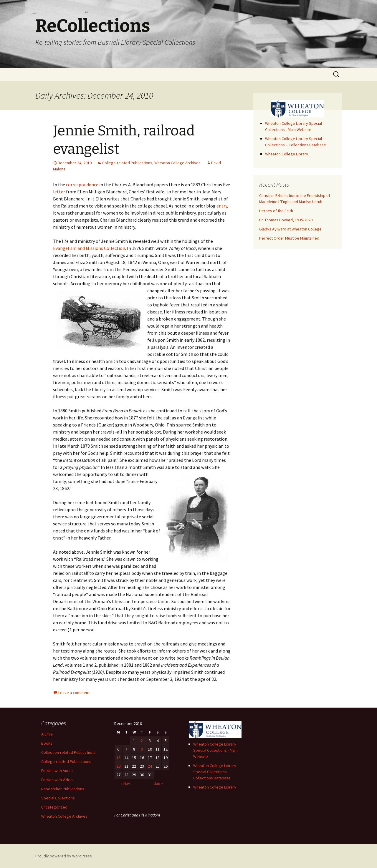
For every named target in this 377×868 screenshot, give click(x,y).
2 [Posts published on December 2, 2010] (142, 741)
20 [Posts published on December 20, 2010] (118, 766)
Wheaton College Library (287, 154)
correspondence (82, 185)
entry (222, 206)
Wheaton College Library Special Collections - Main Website (215, 750)
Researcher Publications (63, 789)
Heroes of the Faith (276, 211)
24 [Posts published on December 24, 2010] (150, 766)
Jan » (158, 783)
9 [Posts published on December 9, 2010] (142, 749)
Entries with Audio (57, 771)
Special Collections (58, 798)
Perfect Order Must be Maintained (289, 238)
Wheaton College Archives (177, 163)
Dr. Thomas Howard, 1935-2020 (286, 220)
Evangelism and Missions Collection (89, 248)
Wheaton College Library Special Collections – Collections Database (215, 772)
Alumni (47, 734)
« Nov (125, 783)
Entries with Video (57, 780)
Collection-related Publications (68, 752)
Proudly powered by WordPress (64, 856)
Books (47, 743)
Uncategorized (54, 807)
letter (59, 192)
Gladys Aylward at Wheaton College (290, 229)
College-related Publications (127, 163)
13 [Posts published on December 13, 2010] (118, 758)
